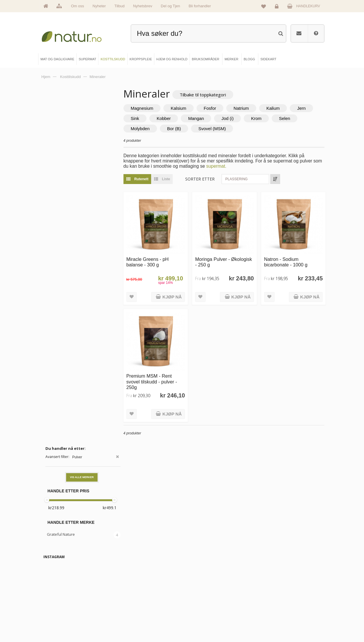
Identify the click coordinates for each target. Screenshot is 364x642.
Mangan (234, 119)
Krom (294, 119)
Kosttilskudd (130, 603)
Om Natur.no (59, 593)
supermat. (238, 166)
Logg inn (278, 8)
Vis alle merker (82, 123)
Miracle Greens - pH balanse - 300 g (159, 258)
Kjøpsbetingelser (271, 613)
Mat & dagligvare (133, 583)
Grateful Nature (61, 180)
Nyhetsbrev (143, 6)
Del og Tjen (170, 6)
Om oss (78, 6)
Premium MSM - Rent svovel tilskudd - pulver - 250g (163, 374)
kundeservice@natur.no (182, 546)
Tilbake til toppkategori (214, 95)
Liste (172, 179)
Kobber (201, 119)
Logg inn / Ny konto (273, 583)
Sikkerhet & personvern (276, 623)
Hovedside (57, 583)
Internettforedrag (204, 603)
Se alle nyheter (60, 613)
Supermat (128, 593)
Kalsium (190, 108)
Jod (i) (265, 119)
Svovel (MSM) (252, 129)
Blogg (197, 583)
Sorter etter (212, 179)
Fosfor (222, 108)
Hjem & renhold (132, 623)
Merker (55, 603)
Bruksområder (203, 593)
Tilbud (120, 6)
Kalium (285, 108)
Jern (147, 119)
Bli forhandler (200, 6)
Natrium (253, 108)
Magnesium (154, 108)
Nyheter (99, 6)
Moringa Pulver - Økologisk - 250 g (221, 258)
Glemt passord (270, 593)
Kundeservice (269, 603)
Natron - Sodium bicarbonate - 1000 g (290, 258)
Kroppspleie (130, 613)
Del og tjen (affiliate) (207, 613)
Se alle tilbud (59, 623)
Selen (148, 129)
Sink (173, 119)
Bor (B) (214, 129)
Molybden (180, 129)
